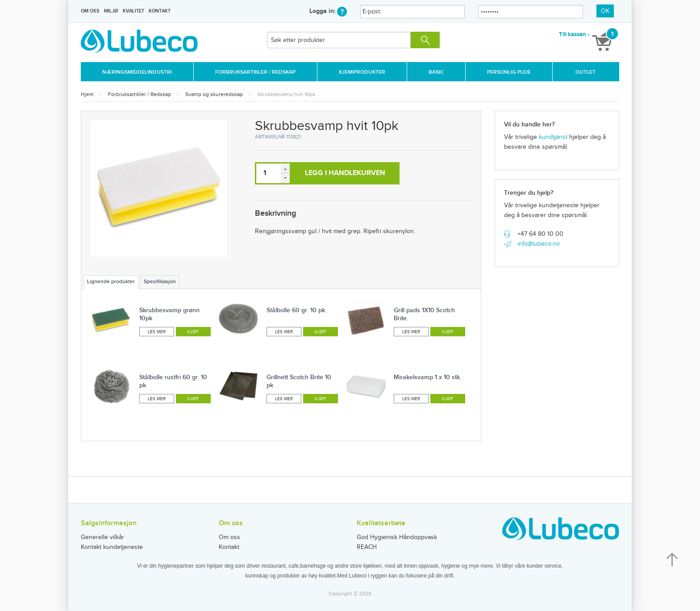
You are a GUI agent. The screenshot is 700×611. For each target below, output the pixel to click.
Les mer (157, 332)
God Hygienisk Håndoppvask (397, 537)
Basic (436, 72)
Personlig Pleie (509, 72)
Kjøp (193, 332)
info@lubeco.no (539, 244)
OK (605, 11)
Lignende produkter (111, 282)
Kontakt (160, 11)
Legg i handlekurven (345, 173)
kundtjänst (553, 137)
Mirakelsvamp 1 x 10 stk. (427, 377)
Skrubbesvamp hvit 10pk (286, 94)
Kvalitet (133, 11)
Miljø (111, 11)
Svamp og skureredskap (214, 94)
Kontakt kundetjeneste (112, 547)
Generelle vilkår (102, 537)
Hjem (87, 94)
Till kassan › (574, 34)
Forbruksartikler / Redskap (255, 72)
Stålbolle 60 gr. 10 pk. (296, 310)
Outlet (585, 72)
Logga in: (328, 11)
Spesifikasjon (160, 282)
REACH (367, 547)
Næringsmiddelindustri (137, 72)
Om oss (90, 11)
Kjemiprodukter (362, 72)
